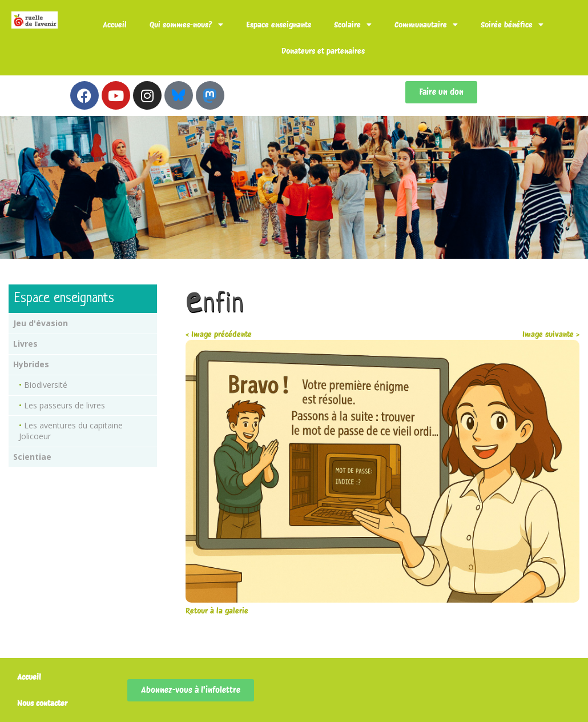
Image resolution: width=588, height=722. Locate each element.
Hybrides (31, 364)
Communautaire (426, 25)
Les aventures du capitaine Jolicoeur (71, 431)
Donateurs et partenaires (323, 51)
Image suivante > (551, 334)
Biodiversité (46, 385)
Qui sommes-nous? (186, 25)
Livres (25, 344)
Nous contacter (42, 703)
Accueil (115, 25)
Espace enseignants (279, 25)
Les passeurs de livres (65, 405)
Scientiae (32, 457)
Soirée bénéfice (512, 25)
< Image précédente (219, 334)
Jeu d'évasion (41, 323)
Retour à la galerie (217, 611)
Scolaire (353, 25)
